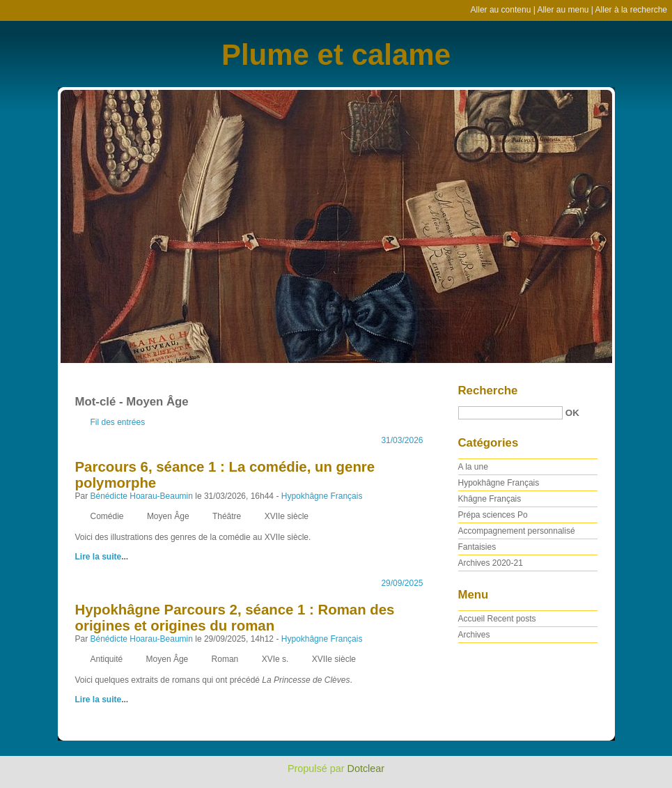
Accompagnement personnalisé (517, 531)
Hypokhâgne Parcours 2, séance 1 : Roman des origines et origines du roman (235, 618)
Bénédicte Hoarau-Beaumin (142, 496)
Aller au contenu (501, 10)
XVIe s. (275, 659)
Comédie (107, 516)
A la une (473, 467)
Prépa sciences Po (493, 515)
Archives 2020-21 (491, 563)
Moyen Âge (168, 516)
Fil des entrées (118, 422)
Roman (225, 659)
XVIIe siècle (287, 516)
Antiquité (107, 659)
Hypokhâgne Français (322, 496)
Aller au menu (563, 10)
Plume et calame (336, 55)
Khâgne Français (490, 499)
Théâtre (227, 516)
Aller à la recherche (631, 10)
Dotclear (366, 768)
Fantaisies (477, 547)
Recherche (488, 391)
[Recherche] (510, 413)
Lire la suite (99, 557)
